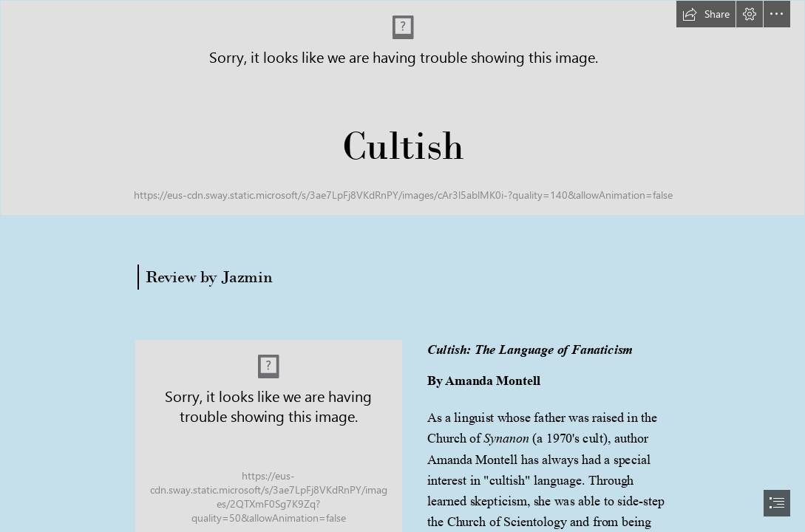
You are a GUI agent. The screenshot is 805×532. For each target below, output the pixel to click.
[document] (402, 266)
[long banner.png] (402, 108)
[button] (706, 14)
